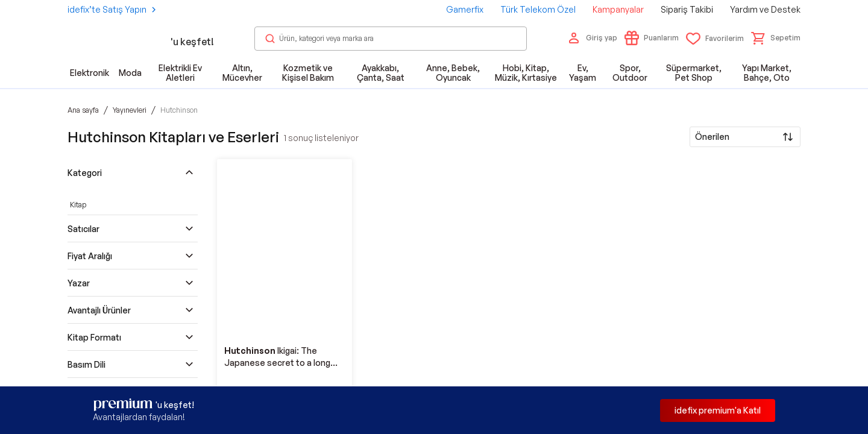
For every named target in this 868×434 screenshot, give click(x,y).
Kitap (78, 205)
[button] (776, 38)
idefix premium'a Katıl (718, 410)
